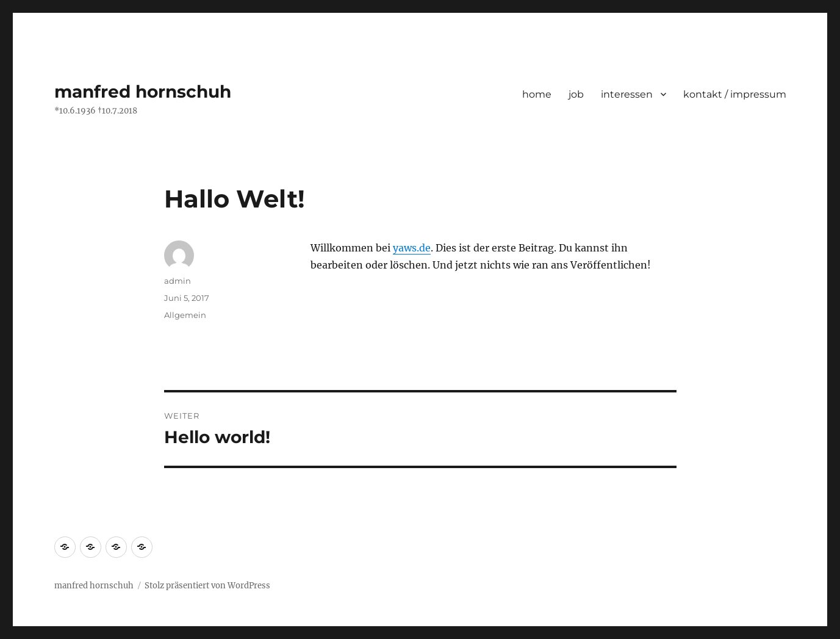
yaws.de (412, 248)
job (576, 94)
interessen (627, 94)
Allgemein (185, 315)
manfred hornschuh (143, 92)
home (537, 94)
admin (178, 281)
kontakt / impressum (735, 94)
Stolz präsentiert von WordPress (207, 586)
